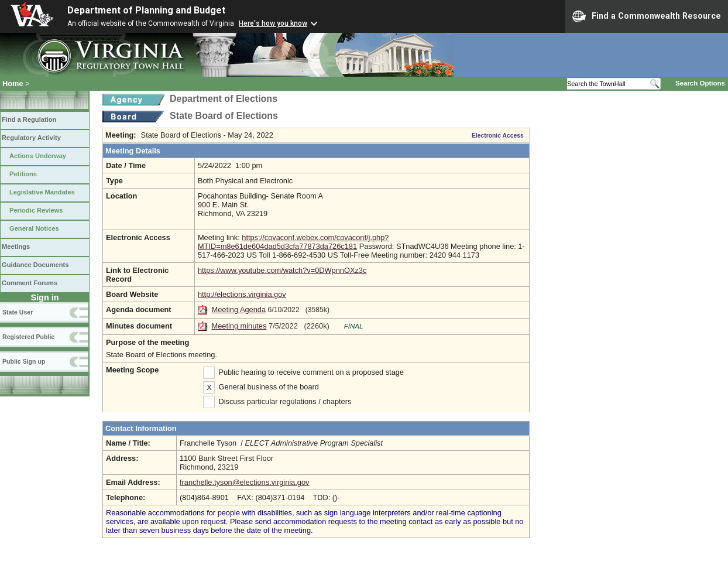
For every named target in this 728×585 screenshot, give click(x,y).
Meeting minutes (239, 326)
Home (13, 83)
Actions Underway (38, 156)
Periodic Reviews (36, 210)
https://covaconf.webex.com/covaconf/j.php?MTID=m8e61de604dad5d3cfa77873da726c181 (293, 242)
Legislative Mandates (42, 192)
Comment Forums (30, 283)
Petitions (23, 174)
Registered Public (28, 337)
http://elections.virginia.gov (242, 294)
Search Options (700, 83)
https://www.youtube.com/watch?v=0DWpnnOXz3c (282, 270)
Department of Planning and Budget (146, 10)
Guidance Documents (35, 265)
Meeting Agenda (239, 309)
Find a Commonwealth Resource (647, 16)
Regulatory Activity (31, 138)
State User (18, 312)
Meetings (16, 247)
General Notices (34, 228)
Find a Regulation (29, 119)
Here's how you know (273, 23)
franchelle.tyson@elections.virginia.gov (244, 482)
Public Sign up (24, 361)
